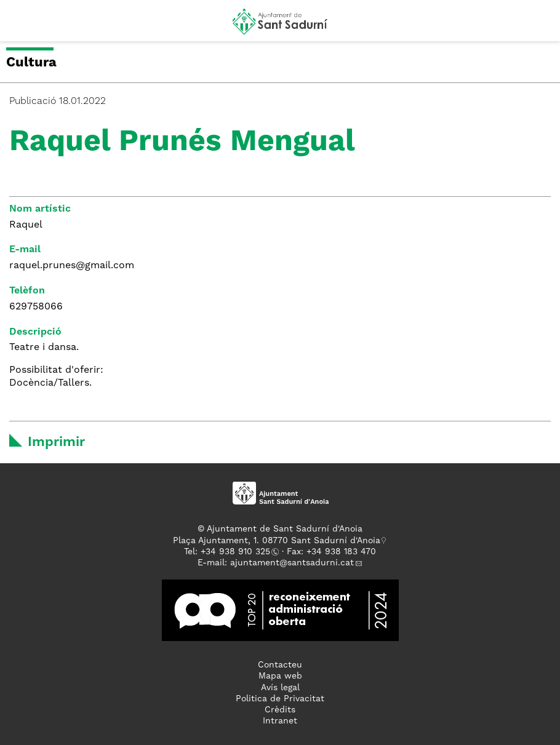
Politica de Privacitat (280, 699)
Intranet (280, 721)
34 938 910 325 (238, 552)
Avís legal (280, 688)
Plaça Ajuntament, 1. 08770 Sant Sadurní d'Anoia (277, 541)
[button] (21, 26)
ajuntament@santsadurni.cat (292, 563)
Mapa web (280, 676)
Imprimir (56, 442)
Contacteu (280, 665)
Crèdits (280, 710)
